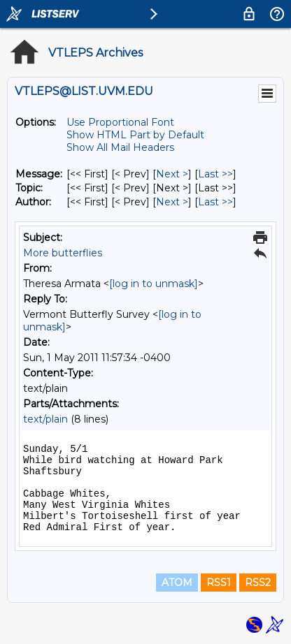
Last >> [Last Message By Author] (215, 202)
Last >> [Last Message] (215, 174)
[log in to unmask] (154, 284)
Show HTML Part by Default (135, 135)
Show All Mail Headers (120, 147)
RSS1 (219, 583)
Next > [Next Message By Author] (172, 202)
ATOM (177, 583)
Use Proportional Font (120, 122)
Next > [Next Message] (172, 174)
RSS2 (258, 583)
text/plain (45, 419)
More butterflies (63, 253)
